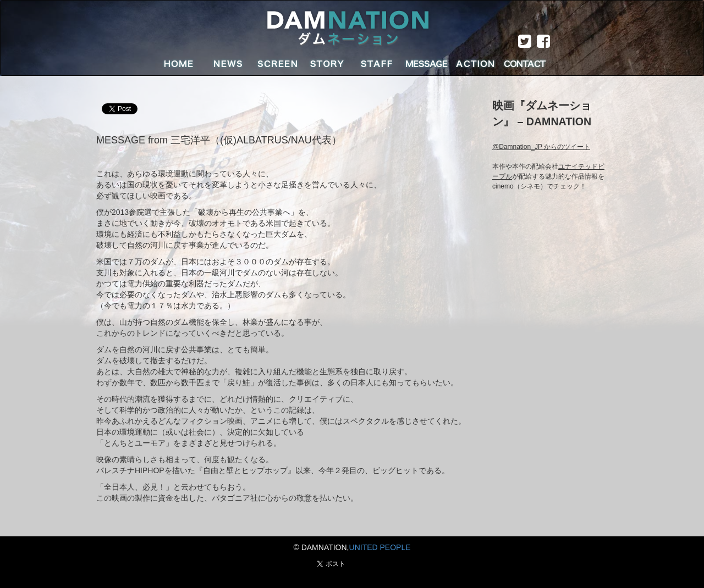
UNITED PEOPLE (380, 547)
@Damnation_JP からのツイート (541, 147)
